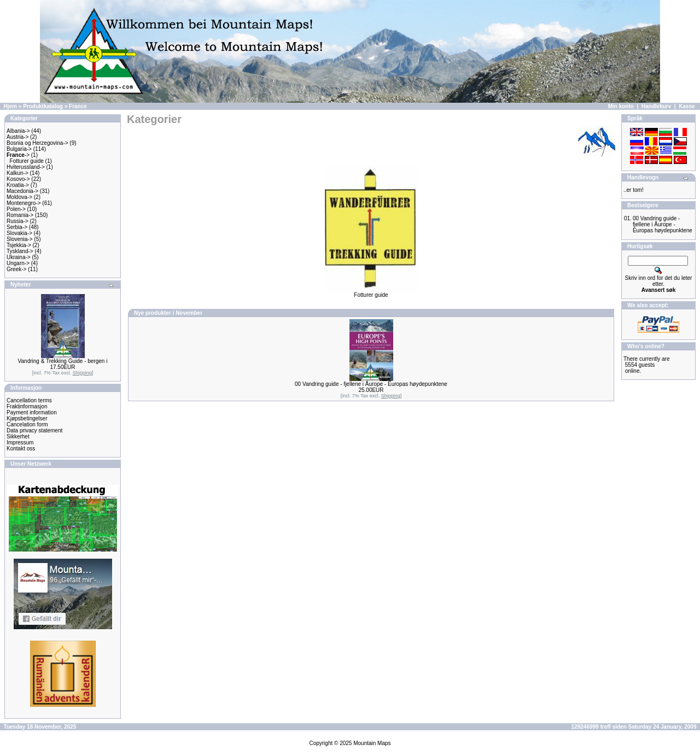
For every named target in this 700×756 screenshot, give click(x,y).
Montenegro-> (24, 203)
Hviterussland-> (26, 167)
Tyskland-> (20, 251)
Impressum (20, 443)
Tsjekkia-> (19, 245)
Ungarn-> (18, 263)
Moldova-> (19, 197)
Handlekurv (656, 106)
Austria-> (17, 137)
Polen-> (16, 209)
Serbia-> (17, 227)
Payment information (32, 412)
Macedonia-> (22, 191)
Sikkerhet (18, 436)
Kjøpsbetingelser (27, 418)
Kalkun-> (17, 173)
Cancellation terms (29, 400)
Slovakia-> (19, 233)
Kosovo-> (18, 179)
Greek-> (16, 269)
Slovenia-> (20, 239)
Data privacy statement (34, 430)
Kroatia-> (18, 185)
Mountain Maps (372, 743)
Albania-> (18, 131)
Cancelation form (27, 424)
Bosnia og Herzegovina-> (37, 143)
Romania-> (20, 215)
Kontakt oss (21, 449)
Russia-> (17, 221)
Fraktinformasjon (27, 406)
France (78, 106)
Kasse (687, 106)
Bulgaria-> (19, 149)
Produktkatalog (43, 106)
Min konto (621, 106)
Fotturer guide (27, 161)
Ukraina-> (19, 257)
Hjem (10, 106)
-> (18, 155)
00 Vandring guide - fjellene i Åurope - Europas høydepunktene (371, 384)
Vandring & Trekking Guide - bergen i (63, 361)
